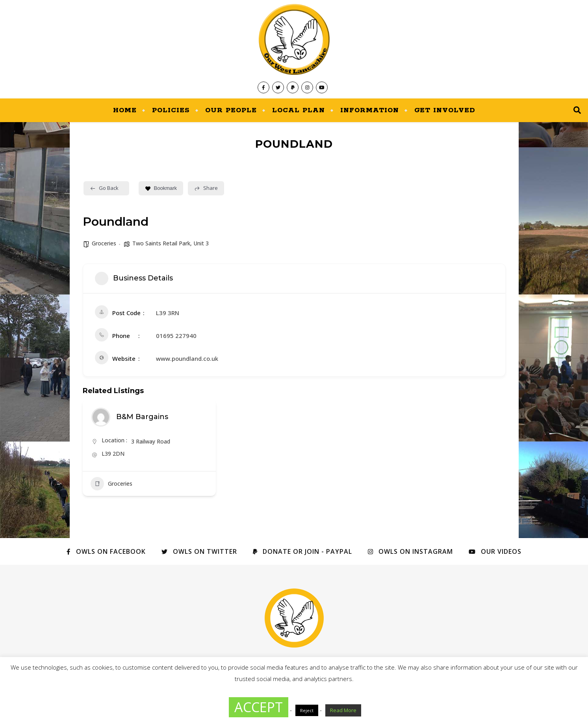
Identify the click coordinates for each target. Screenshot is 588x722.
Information (370, 110)
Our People (231, 110)
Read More (343, 710)
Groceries (104, 243)
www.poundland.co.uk (187, 358)
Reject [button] (307, 710)
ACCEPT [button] (259, 707)
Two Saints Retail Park (161, 243)
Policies (171, 110)
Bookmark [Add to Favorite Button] (161, 188)
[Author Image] (101, 417)
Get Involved (445, 110)
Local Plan (299, 110)
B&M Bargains (142, 417)
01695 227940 (176, 336)
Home (125, 110)
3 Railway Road (151, 441)
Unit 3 (201, 243)
